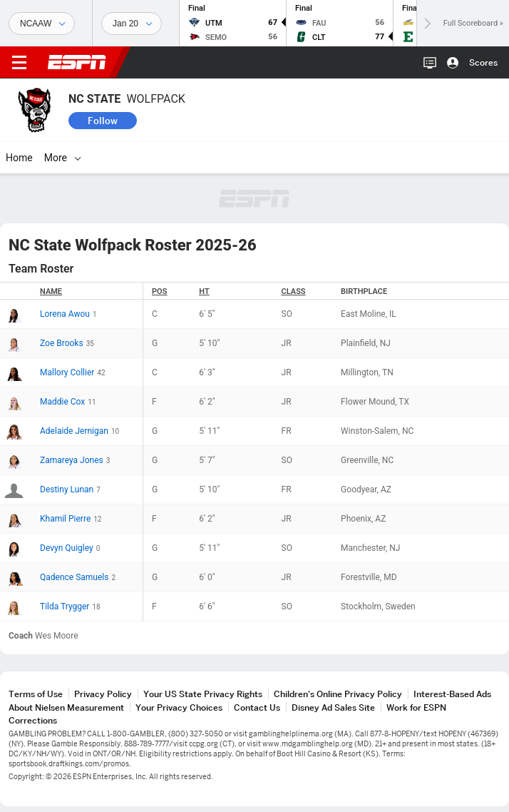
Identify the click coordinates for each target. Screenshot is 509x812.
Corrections (33, 720)
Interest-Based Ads (452, 694)
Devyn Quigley (67, 548)
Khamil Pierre (65, 519)
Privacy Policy (103, 694)
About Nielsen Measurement (66, 707)
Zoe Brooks (62, 343)
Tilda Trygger (65, 607)
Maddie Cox (62, 402)
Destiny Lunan (67, 489)
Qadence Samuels (74, 577)
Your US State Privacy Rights (203, 694)
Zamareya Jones (72, 460)
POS (159, 291)
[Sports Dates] (132, 24)
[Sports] (42, 24)
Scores (483, 62)
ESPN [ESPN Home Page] (77, 62)
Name (51, 291)
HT (204, 291)
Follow (103, 121)
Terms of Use (36, 694)
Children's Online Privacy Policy (338, 694)
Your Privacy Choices (179, 707)
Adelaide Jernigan (74, 431)
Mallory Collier (67, 372)
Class (294, 291)
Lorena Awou (65, 314)
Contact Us (257, 707)
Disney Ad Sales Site (333, 707)
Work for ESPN (416, 707)
